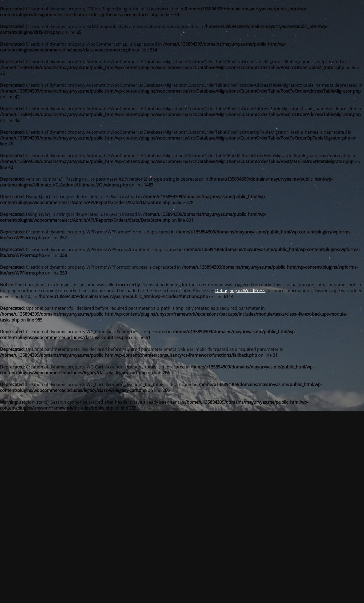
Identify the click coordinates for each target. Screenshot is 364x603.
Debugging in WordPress (240, 291)
